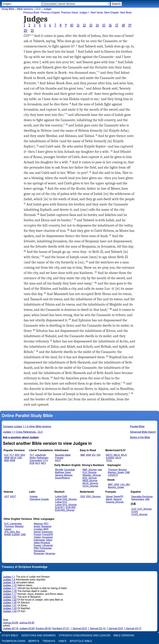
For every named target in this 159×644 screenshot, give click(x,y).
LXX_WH (125, 485)
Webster (19, 526)
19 (130, 25)
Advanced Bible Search (143, 432)
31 (51, 341)
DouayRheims (62, 478)
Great (68, 472)
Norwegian (39, 551)
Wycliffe (59, 470)
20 (25, 30)
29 (70, 320)
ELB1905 (71, 507)
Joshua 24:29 (11, 623)
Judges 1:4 (9, 580)
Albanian (38, 524)
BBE (83, 455)
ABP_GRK (114, 485)
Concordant (36, 460)
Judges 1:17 (10, 594)
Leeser (8, 529)
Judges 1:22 (10, 600)
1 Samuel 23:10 (132, 629)
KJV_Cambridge (13, 524)
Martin (109, 499)
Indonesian (40, 540)
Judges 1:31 (10, 606)
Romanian (39, 554)
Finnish (38, 535)
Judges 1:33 (10, 608)
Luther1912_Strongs (66, 505)
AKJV (13, 458)
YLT (12, 455)
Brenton (123, 470)
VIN (98, 455)
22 (25, 251)
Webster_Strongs (92, 475)
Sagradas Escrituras (142, 497)
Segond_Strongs (115, 502)
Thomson (113, 470)
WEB (7, 458)
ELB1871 (60, 507)
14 (97, 25)
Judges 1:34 (10, 611)
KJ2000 (110, 458)
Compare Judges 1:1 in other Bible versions (27, 427)
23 (43, 256)
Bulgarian (46, 526)
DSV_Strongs (93, 497)
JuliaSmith (40, 455)
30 (34, 330)
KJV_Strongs (90, 472)
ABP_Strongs (90, 470)
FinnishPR (48, 535)
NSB (89, 455)
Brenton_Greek (116, 472)
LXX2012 (113, 475)
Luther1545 (61, 497)
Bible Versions (25, 9)
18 (123, 25)
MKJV (117, 455)
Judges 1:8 (9, 583)
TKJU (109, 460)
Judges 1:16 (10, 591)
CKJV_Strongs (90, 486)
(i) (30, 35)
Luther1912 (61, 502)
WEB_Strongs (90, 481)
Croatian (38, 529)
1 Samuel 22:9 (79, 629)
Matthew (60, 472)
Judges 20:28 (27, 629)
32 (37, 351)
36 (132, 393)
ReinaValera (138, 499)
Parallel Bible (137, 427)
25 (96, 272)
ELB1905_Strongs (65, 510)
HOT (7, 497)
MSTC (109, 455)
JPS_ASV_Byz (12, 532)
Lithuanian (48, 545)
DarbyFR (118, 497)
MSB (12, 460)
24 (87, 262)
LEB (19, 458)
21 (32, 30)
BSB (7, 460)
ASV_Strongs (90, 478)
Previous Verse (70, 13)
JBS (147, 499)
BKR (46, 529)
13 (91, 25)
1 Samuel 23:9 (115, 629)
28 (111, 309)
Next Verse (97, 13)
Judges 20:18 (11, 629)
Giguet (109, 497)
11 (78, 25)
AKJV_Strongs (90, 483)
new (100, 470)
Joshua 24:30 (27, 623)
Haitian (38, 537)
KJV (6, 455)
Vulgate (34, 497)
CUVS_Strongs (139, 514)
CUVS (135, 512)
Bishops (68, 475)
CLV (38, 9)
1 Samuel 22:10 (97, 629)
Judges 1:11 (10, 588)
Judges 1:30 (10, 603)
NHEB (7, 535)
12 (84, 25)
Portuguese (46, 548)
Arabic (37, 526)
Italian (49, 540)
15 (104, 25)
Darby (33, 458)
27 (45, 293)
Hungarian (47, 537)
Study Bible (8, 9)
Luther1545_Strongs (66, 499)
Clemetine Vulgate (39, 499)
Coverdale (69, 470)
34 (52, 377)
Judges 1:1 (9, 577)
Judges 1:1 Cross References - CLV (23, 432)
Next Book (126, 13)
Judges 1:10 (10, 585)
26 (96, 283)
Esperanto (47, 532)
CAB (127, 472)
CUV (134, 509)
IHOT (58, 460)
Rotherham (42, 458)
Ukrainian (50, 554)
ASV (23, 455)
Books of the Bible (140, 437)
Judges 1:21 (10, 597)
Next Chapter (112, 13)
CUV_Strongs (144, 509)
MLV (43, 463)
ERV (17, 455)
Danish (37, 532)
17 (117, 25)
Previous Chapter (50, 13)
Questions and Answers (38, 636)
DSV (83, 497)
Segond (117, 499)
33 (107, 356)
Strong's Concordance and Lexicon (85, 636)
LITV (45, 460)
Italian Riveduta (42, 543)
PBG (36, 548)
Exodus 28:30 (43, 629)
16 (110, 25)
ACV (38, 463)
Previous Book (31, 13)
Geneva (59, 475)
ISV (94, 455)
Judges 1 (84, 13)
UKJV (118, 458)
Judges (47, 9)
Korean (38, 545)
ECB (32, 463)
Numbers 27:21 (61, 629)
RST (46, 524)
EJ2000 (16, 535)
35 (124, 383)
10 (72, 25)
